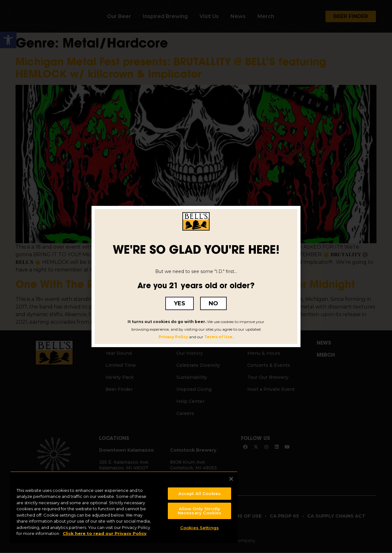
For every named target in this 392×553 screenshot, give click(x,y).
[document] (196, 276)
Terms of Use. (219, 337)
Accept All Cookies (199, 492)
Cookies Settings (199, 527)
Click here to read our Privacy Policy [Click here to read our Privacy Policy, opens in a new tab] (105, 532)
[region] (124, 506)
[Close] (231, 477)
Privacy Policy (173, 337)
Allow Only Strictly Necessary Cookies (199, 509)
